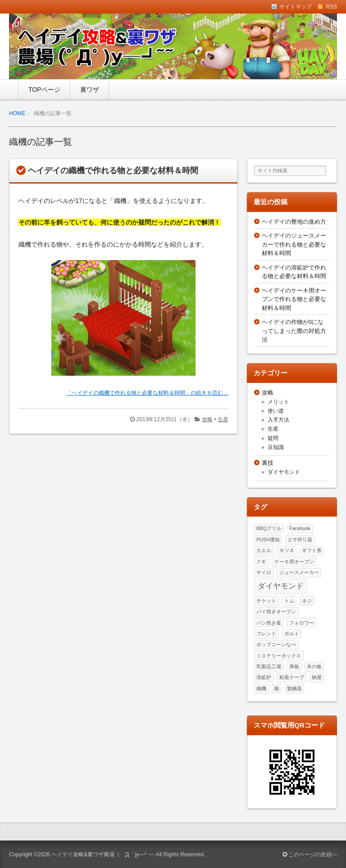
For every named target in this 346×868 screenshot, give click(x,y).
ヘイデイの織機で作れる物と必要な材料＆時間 (113, 171)
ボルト (292, 634)
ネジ (307, 601)
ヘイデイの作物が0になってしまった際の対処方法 (294, 331)
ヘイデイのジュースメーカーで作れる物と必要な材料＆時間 (294, 244)
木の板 (314, 666)
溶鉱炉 (264, 677)
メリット (278, 402)
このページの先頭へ (310, 855)
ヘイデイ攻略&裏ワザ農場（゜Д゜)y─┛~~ (103, 855)
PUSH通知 (268, 540)
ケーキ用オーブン (294, 562)
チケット (266, 601)
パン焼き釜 (269, 623)
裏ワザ (90, 90)
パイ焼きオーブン (276, 612)
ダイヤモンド (284, 472)
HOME (17, 113)
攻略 (207, 419)
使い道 (276, 411)
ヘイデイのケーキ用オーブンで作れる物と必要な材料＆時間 (294, 299)
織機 (261, 688)
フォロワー (302, 623)
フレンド (266, 634)
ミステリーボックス (279, 656)
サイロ (264, 572)
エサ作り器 (300, 540)
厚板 (294, 666)
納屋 (317, 677)
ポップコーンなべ (276, 644)
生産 (223, 419)
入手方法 (278, 420)
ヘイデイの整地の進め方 (294, 222)
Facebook (300, 528)
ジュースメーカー (299, 572)
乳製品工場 (269, 666)
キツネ (287, 550)
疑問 (273, 438)
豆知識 (276, 447)
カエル (264, 550)
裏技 (268, 463)
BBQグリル (269, 528)
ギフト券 (312, 550)
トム (289, 601)
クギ (261, 562)
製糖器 (294, 688)
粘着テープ (292, 677)
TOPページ (44, 90)
